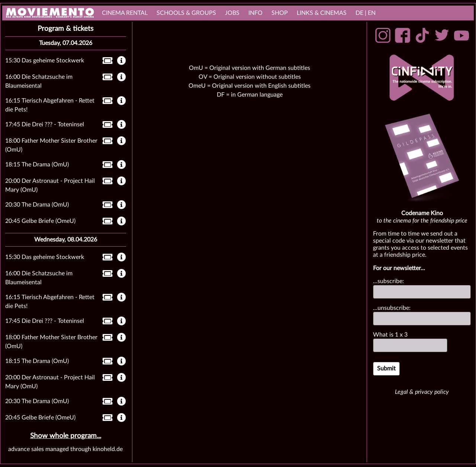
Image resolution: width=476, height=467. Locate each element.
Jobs (232, 13)
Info (255, 13)
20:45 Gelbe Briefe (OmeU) (40, 221)
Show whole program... (66, 436)
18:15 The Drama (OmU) (37, 165)
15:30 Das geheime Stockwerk (45, 61)
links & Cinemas (322, 13)
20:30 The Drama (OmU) (37, 205)
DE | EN (366, 13)
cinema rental (125, 13)
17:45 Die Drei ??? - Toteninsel (45, 124)
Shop (280, 13)
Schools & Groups (186, 13)
